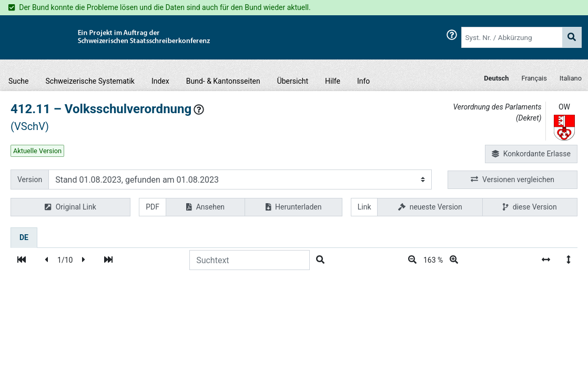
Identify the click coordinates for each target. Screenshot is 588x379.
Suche (19, 81)
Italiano (571, 78)
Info (363, 81)
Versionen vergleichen (513, 180)
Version (30, 179)
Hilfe (333, 81)
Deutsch (496, 78)
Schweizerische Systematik (90, 81)
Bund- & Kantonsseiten (223, 81)
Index (160, 81)
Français (534, 78)
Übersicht (293, 81)
